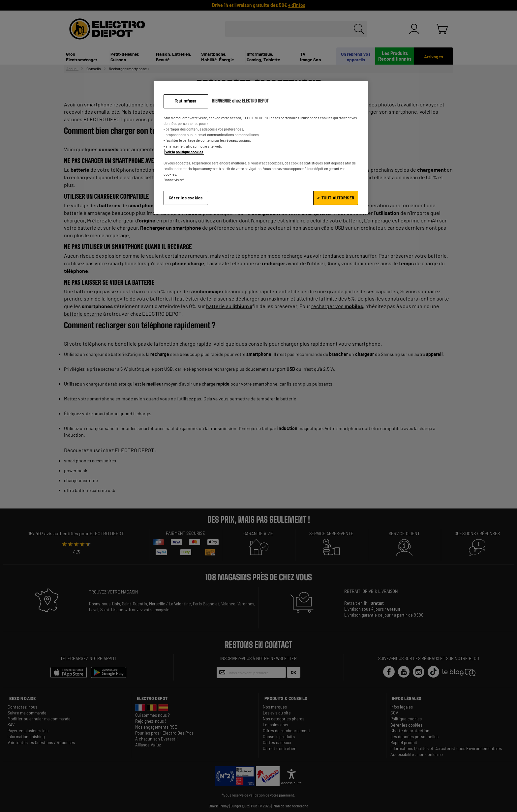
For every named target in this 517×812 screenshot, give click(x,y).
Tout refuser (186, 101)
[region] (261, 147)
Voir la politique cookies (184, 152)
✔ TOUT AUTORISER (336, 198)
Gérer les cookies (186, 198)
